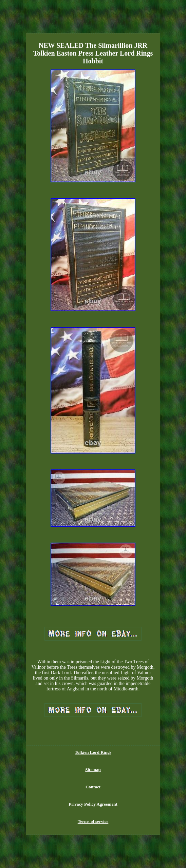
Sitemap (93, 770)
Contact (93, 787)
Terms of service (93, 821)
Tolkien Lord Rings (93, 752)
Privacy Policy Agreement (93, 804)
